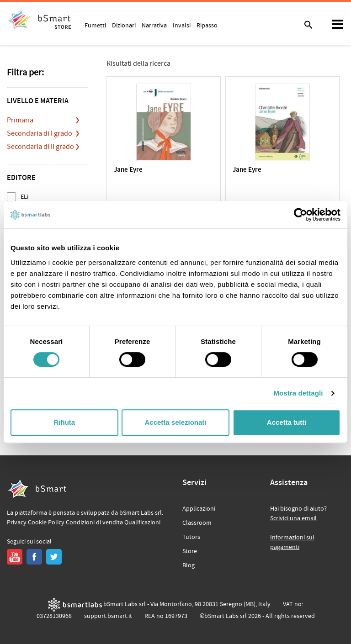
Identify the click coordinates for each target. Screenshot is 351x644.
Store (190, 551)
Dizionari (124, 25)
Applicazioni (199, 509)
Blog (189, 565)
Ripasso (207, 25)
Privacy (17, 523)
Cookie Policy (46, 523)
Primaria (20, 120)
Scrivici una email (293, 518)
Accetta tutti (287, 422)
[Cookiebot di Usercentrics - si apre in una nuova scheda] (300, 215)
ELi (24, 197)
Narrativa (154, 25)
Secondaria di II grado (40, 147)
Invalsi (182, 25)
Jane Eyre (128, 170)
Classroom (197, 523)
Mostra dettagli (298, 393)
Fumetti (95, 25)
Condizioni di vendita (94, 523)
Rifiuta (64, 422)
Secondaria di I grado (40, 133)
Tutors (191, 537)
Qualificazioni (142, 523)
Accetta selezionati (175, 422)
